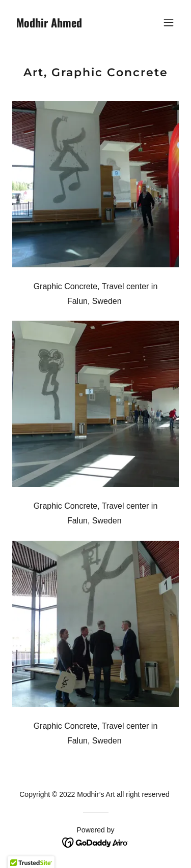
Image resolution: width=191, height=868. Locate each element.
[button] (169, 22)
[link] (71, 25)
